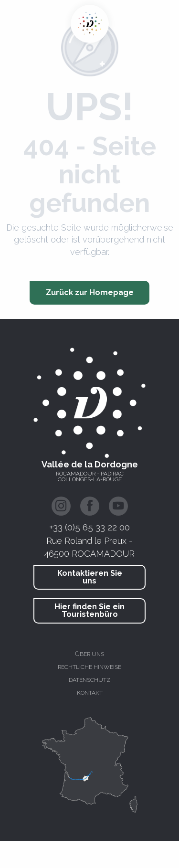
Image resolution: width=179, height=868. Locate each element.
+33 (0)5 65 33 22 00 (89, 527)
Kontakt (90, 693)
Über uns (89, 654)
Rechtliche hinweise (89, 667)
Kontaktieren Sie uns (90, 577)
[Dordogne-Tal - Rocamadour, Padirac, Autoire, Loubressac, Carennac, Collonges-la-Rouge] (90, 24)
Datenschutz (90, 680)
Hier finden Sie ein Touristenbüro (89, 610)
